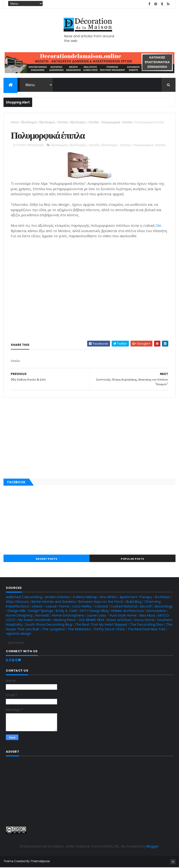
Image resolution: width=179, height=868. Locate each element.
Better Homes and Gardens (54, 602)
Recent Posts (47, 559)
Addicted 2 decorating (24, 597)
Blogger (152, 847)
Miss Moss (147, 616)
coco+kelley (82, 607)
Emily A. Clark (67, 611)
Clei (158, 226)
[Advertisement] (89, 437)
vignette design (19, 634)
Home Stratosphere (68, 616)
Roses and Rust (119, 620)
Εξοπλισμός (29, 122)
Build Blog (134, 602)
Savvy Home (144, 620)
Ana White (108, 597)
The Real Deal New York (146, 629)
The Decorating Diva (146, 625)
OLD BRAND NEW (91, 620)
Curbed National (124, 607)
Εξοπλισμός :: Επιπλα (54, 122)
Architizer (162, 597)
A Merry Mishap (85, 597)
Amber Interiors (57, 597)
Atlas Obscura (17, 602)
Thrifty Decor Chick (109, 629)
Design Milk (17, 611)
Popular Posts (133, 559)
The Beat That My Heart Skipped (101, 625)
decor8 (146, 607)
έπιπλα (127, 122)
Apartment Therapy (136, 597)
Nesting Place (65, 620)
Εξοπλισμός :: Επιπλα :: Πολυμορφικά (95, 122)
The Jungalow (53, 629)
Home (15, 122)
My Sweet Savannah (35, 620)
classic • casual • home (50, 607)
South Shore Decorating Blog (49, 625)
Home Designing (19, 616)
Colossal (101, 607)
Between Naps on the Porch (101, 602)
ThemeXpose (40, 862)
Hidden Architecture (127, 611)
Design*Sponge (41, 611)
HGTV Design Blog (94, 611)
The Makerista (79, 629)
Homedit (42, 616)
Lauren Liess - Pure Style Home (112, 616)
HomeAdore (156, 611)
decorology (164, 607)
